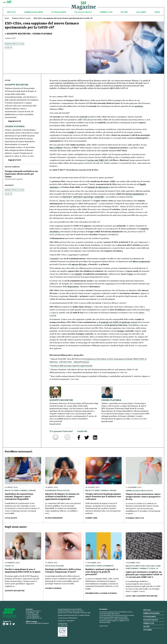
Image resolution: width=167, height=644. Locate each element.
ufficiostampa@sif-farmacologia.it (37, 623)
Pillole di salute (151, 620)
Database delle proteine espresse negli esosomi (71, 366)
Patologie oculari (55, 566)
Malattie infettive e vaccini (21, 18)
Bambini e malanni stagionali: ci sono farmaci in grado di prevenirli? (102, 572)
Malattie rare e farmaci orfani (20, 490)
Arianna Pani (92, 593)
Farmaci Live (106, 12)
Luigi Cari (131, 596)
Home (7, 18)
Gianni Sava (91, 518)
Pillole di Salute (83, 12)
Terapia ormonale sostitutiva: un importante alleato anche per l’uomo (21, 174)
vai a (7, 2)
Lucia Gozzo (11, 518)
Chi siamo (141, 12)
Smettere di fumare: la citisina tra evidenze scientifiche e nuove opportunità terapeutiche (62, 497)
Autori (124, 12)
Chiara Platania (42, 34)
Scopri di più (104, 626)
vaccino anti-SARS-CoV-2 (98, 160)
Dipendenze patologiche (57, 490)
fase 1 (90, 307)
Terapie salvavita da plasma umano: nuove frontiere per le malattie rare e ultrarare (103, 497)
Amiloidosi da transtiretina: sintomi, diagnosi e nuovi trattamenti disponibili (19, 497)
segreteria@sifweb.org (34, 618)
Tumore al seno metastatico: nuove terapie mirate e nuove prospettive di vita (143, 497)
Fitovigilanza (59, 12)
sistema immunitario (135, 194)
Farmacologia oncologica (139, 491)
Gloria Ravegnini (54, 518)
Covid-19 (8, 47)
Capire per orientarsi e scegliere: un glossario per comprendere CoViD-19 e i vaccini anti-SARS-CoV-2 (144, 575)
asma (131, 274)
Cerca (157, 12)
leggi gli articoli (14, 121)
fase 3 (55, 313)
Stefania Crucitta (135, 518)
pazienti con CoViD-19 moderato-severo (119, 322)
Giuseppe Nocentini (19, 34)
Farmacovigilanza (34, 12)
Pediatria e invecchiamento (99, 566)
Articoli (12, 12)
